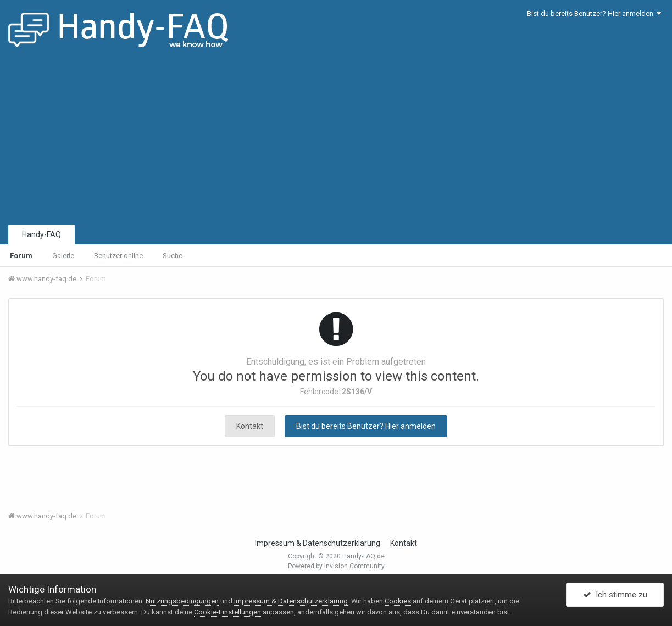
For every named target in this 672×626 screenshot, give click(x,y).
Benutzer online (118, 256)
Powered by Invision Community (336, 566)
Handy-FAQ (41, 234)
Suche (173, 256)
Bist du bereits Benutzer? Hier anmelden (594, 13)
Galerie (63, 256)
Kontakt (250, 426)
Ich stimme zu (615, 595)
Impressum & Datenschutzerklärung (318, 543)
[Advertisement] (336, 140)
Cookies (398, 601)
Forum (21, 256)
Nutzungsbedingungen (182, 601)
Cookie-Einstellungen (227, 612)
